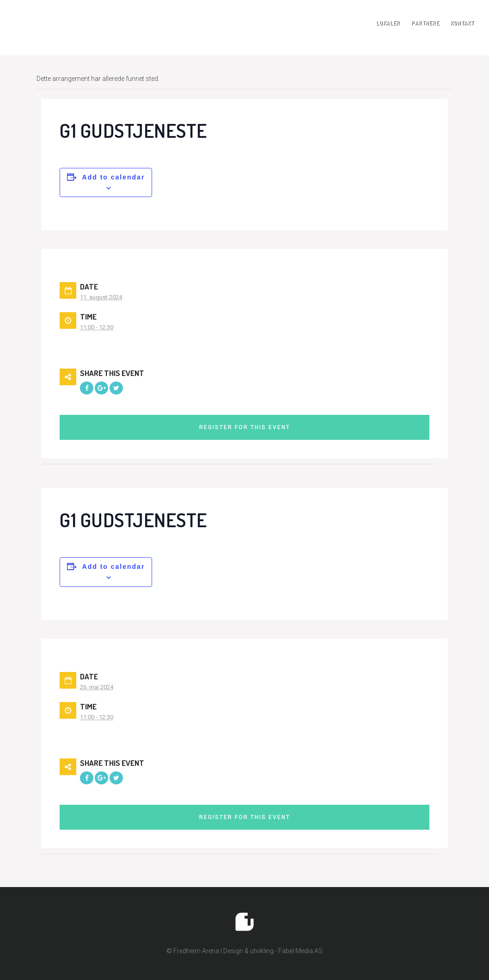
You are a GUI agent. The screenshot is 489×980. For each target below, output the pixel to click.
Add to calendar (114, 177)
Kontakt (462, 23)
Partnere (425, 23)
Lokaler (388, 23)
